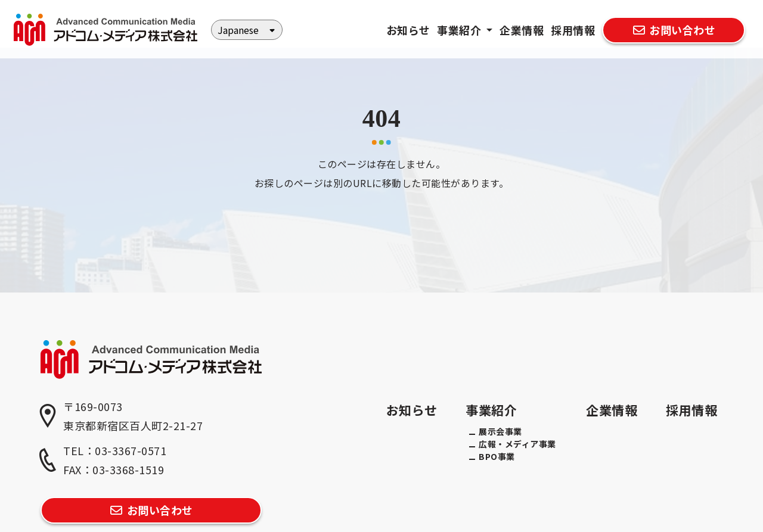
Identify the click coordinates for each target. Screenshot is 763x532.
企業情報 (522, 30)
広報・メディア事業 (517, 444)
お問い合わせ (673, 30)
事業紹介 (491, 410)
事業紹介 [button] (460, 30)
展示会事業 (500, 431)
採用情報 (573, 30)
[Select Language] (247, 30)
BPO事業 (497, 456)
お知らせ (408, 30)
